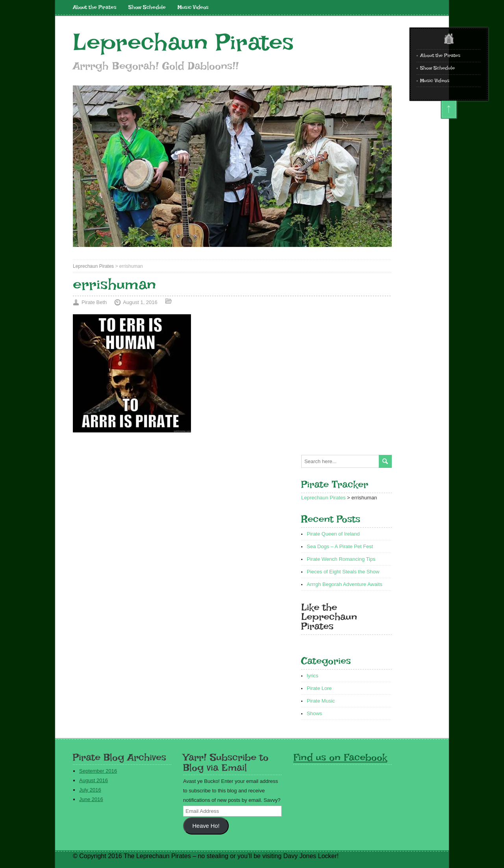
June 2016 (91, 799)
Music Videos (193, 7)
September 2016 (98, 771)
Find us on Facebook (340, 757)
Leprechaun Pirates (183, 42)
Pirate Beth (94, 302)
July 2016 (90, 790)
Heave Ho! (206, 826)
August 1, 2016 (140, 302)
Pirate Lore (319, 688)
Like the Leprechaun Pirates (329, 617)
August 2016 (94, 780)
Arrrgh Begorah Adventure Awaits (345, 584)
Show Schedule (147, 7)
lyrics (313, 676)
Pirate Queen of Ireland (333, 534)
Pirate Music (321, 701)
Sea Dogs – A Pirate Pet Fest (340, 546)
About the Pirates (95, 7)
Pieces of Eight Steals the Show (343, 572)
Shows (314, 713)
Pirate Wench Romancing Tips (341, 559)
